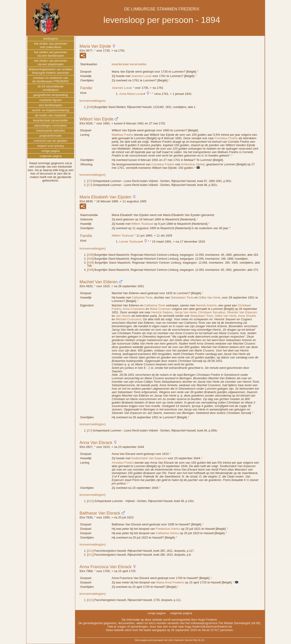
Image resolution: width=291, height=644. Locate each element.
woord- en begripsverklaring (50, 110)
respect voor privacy (50, 146)
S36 (90, 107)
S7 (89, 181)
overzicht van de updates (51, 141)
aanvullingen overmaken (51, 125)
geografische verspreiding (51, 95)
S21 (90, 551)
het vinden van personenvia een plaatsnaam (50, 62)
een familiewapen (51, 105)
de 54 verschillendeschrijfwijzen (50, 88)
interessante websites (51, 131)
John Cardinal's (176, 640)
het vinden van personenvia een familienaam (50, 54)
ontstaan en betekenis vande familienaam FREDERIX (51, 80)
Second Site (191, 640)
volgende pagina (51, 156)
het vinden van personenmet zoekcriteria (50, 45)
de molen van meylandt (50, 115)
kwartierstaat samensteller (129, 64)
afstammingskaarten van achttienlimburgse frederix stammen (51, 71)
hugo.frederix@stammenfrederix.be (208, 627)
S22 (90, 501)
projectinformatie (50, 136)
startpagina (50, 39)
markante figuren (51, 100)
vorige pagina (50, 151)
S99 (90, 255)
